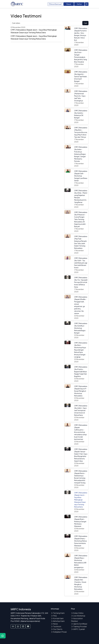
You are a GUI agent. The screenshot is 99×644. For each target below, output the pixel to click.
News (54, 624)
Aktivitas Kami (58, 621)
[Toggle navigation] (87, 4)
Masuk (69, 4)
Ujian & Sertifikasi (79, 624)
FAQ (54, 616)
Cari (85, 23)
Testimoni (56, 626)
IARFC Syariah (78, 629)
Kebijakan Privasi (59, 632)
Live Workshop (78, 616)
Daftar (79, 4)
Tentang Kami (58, 613)
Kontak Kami (57, 618)
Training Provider (79, 626)
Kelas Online (77, 613)
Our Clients (57, 629)
